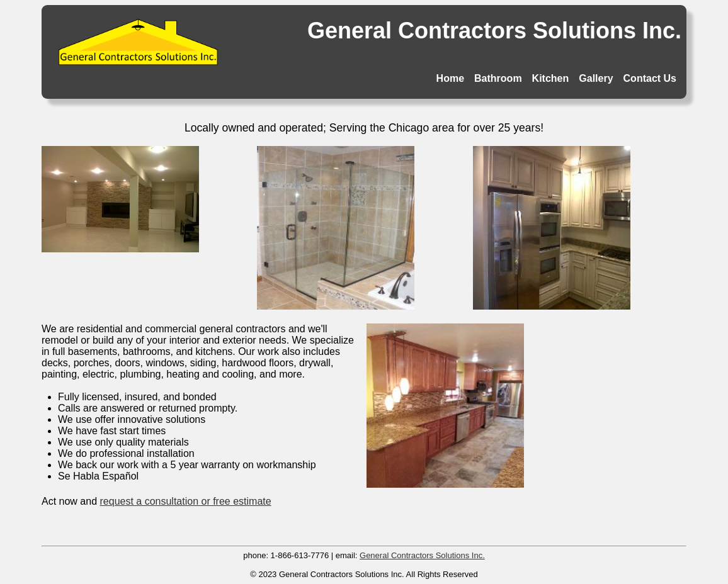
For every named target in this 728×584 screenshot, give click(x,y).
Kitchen (551, 78)
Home (450, 78)
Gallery (596, 78)
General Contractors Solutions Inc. (422, 555)
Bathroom (498, 78)
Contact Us (650, 78)
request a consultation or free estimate (186, 501)
